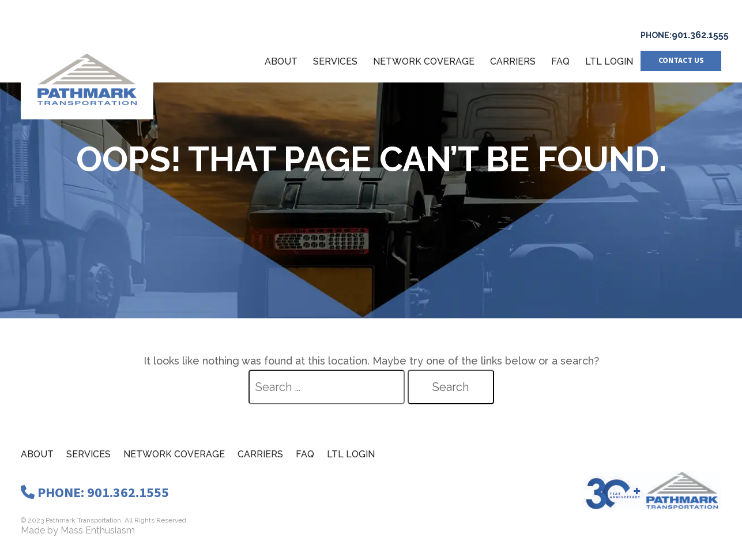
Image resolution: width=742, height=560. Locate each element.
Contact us (681, 61)
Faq (305, 454)
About (281, 61)
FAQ (560, 61)
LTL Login (609, 61)
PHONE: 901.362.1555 (95, 493)
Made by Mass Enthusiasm (78, 530)
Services (335, 61)
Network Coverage (424, 61)
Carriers (513, 61)
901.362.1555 (700, 35)
